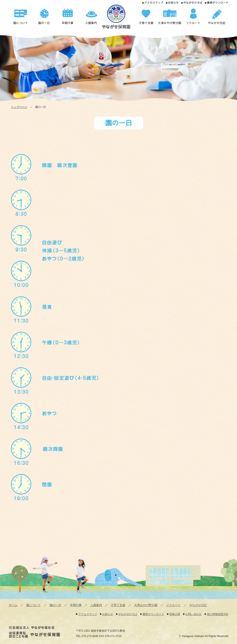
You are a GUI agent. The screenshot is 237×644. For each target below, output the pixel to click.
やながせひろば (193, 3)
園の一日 (55, 605)
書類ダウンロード (217, 3)
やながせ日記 (198, 605)
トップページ (19, 107)
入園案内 (96, 605)
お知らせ (173, 3)
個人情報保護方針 (218, 614)
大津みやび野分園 (146, 605)
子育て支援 (118, 605)
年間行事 (76, 605)
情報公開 (175, 614)
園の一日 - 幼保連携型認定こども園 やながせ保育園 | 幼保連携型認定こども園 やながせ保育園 (120, 18)
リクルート (173, 605)
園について (34, 605)
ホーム (13, 605)
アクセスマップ (154, 3)
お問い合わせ (194, 614)
